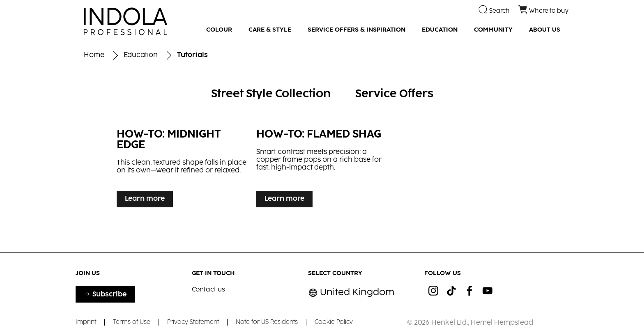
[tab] (271, 95)
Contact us (208, 290)
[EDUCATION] (440, 30)
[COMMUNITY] (493, 30)
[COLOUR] (219, 30)
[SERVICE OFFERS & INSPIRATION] (356, 30)
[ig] (433, 291)
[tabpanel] (322, 174)
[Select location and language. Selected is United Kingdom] (351, 293)
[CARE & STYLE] (270, 30)
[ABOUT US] (545, 30)
